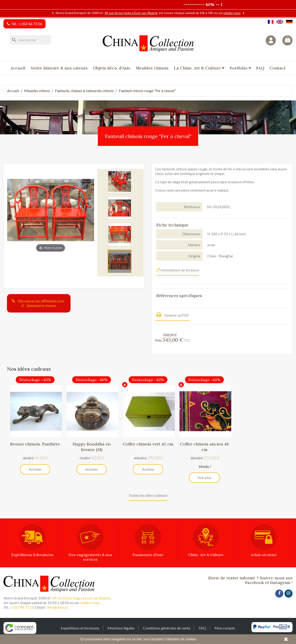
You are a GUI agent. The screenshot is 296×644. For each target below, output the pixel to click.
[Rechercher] (30, 40)
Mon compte (225, 628)
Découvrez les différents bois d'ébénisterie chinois (41, 303)
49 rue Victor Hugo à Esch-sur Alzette (81, 598)
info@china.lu (58, 607)
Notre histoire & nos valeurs (59, 68)
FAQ (260, 68)
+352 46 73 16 (31, 24)
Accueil (18, 68)
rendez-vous (232, 13)
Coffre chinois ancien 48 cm (204, 447)
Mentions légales (121, 628)
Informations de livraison (178, 270)
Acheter (35, 469)
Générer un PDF (173, 315)
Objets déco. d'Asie (112, 68)
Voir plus (204, 477)
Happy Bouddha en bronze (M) (92, 447)
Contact (278, 68)
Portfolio (239, 68)
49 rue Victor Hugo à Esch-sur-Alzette (131, 13)
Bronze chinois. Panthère (35, 444)
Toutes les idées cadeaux (148, 495)
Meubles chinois (152, 68)
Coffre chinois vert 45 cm (148, 444)
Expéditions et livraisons (80, 628)
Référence (192, 207)
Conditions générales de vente (167, 628)
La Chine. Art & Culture (198, 68)
